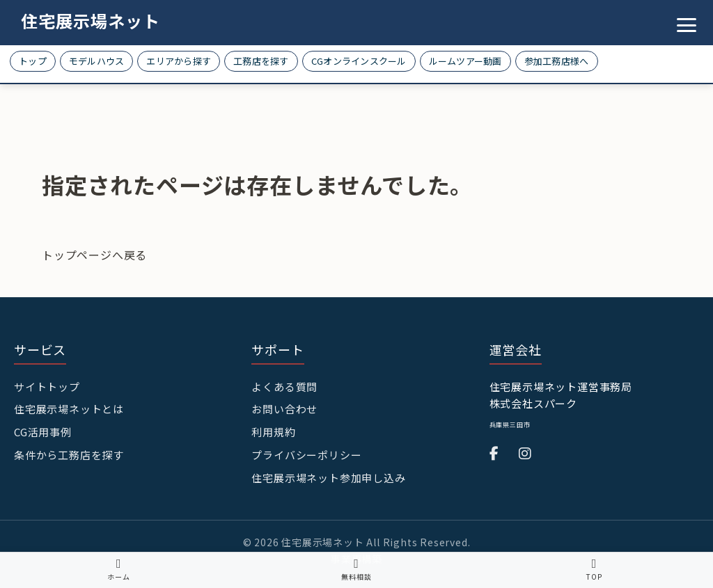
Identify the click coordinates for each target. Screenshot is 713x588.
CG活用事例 (43, 432)
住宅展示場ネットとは (69, 409)
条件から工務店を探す (69, 455)
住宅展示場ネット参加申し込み (328, 478)
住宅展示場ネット (91, 21)
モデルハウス (97, 61)
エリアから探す (179, 61)
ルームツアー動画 (465, 61)
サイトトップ (47, 387)
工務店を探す (261, 61)
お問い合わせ (284, 409)
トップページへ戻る (94, 255)
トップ (33, 61)
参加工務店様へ (557, 61)
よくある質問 (284, 387)
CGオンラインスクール (359, 61)
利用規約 (273, 432)
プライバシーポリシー (306, 455)
